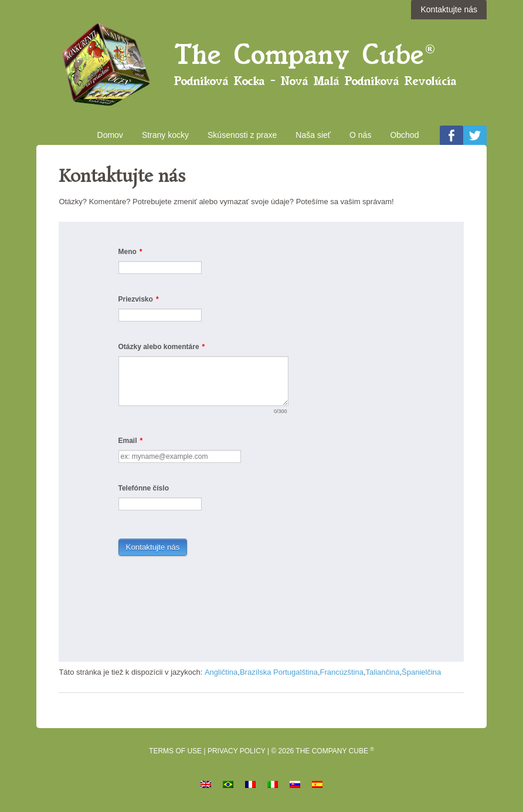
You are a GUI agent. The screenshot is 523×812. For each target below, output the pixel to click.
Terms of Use (175, 751)
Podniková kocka (261, 66)
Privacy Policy (237, 751)
